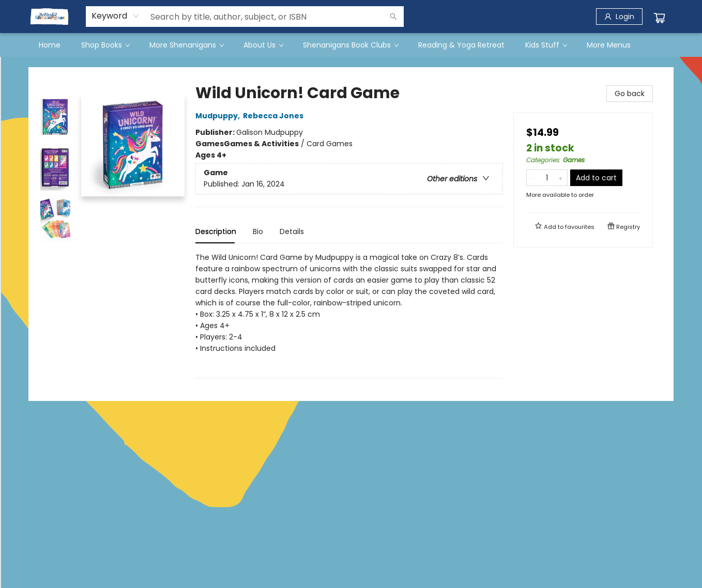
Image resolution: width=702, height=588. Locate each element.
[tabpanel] (349, 315)
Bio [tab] (258, 231)
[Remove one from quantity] (533, 178)
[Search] (393, 17)
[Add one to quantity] (561, 178)
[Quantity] (547, 178)
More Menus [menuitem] (609, 45)
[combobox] (116, 16)
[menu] (351, 45)
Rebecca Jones (275, 116)
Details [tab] (292, 231)
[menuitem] (50, 45)
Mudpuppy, (219, 116)
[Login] (619, 17)
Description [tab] (216, 231)
